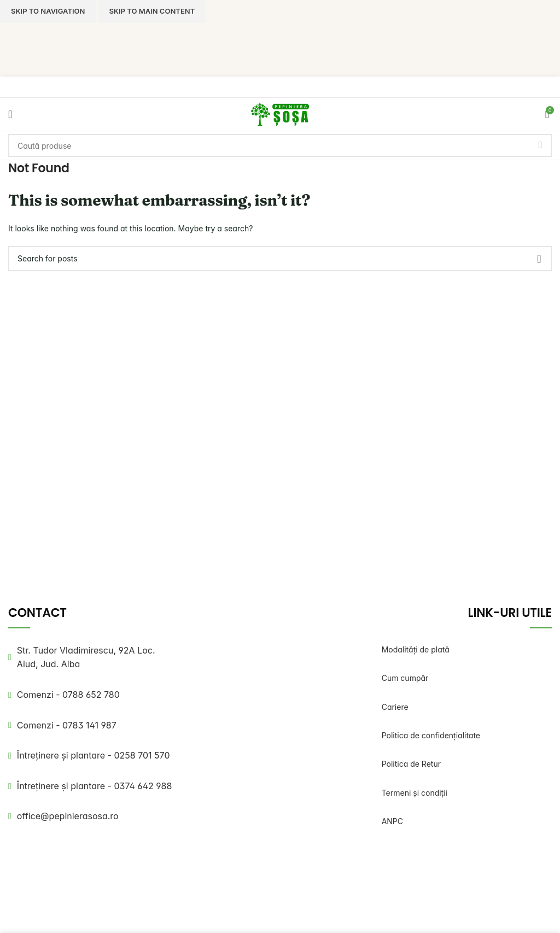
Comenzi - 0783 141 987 (67, 725)
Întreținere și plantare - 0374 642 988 (95, 786)
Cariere (395, 707)
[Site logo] (280, 113)
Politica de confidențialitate (431, 735)
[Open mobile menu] (10, 114)
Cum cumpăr (405, 678)
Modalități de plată (416, 649)
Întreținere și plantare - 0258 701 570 (94, 755)
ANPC (392, 821)
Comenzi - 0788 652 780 (68, 695)
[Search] (280, 145)
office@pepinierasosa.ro (68, 816)
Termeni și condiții (415, 793)
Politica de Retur (411, 764)
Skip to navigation (48, 11)
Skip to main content (152, 11)
